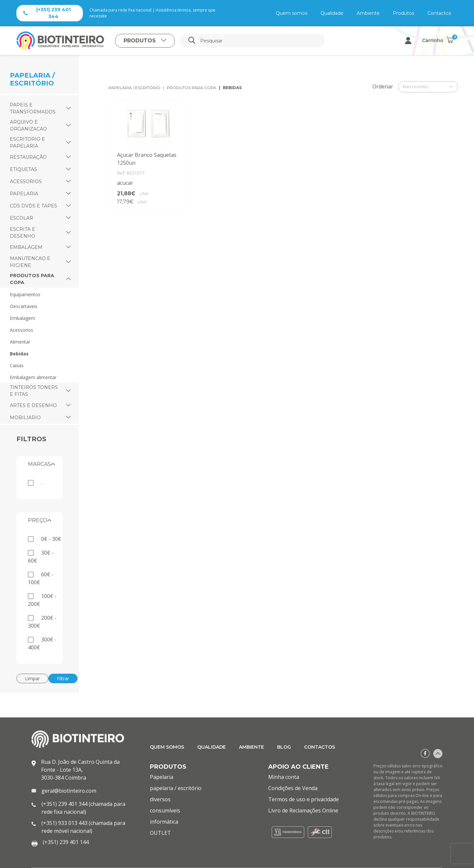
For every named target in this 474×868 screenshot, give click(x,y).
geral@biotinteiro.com (69, 791)
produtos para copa (191, 88)
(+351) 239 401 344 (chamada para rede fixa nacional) (83, 808)
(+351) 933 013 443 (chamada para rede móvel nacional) (83, 827)
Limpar (32, 678)
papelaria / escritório (134, 88)
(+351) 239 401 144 (66, 842)
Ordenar (383, 86)
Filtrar (63, 678)
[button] (68, 109)
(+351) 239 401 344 (47, 13)
